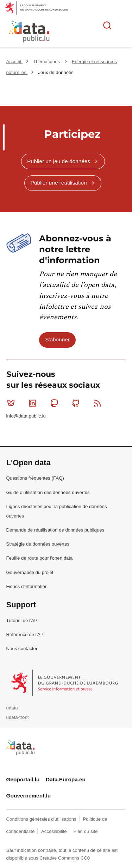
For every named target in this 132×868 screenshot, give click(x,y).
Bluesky (12, 403)
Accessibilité (55, 831)
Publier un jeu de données (59, 161)
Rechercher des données (107, 25)
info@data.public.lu (26, 416)
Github (77, 403)
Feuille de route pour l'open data (40, 558)
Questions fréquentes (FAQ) (35, 478)
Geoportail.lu (23, 779)
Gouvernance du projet (30, 572)
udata (12, 708)
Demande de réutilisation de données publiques (55, 530)
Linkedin (34, 403)
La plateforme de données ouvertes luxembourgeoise (85, 32)
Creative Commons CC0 (65, 858)
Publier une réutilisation (59, 183)
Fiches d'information (27, 586)
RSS (99, 403)
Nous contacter (22, 649)
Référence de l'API (26, 635)
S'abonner (57, 339)
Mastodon (56, 403)
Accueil (14, 62)
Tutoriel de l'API (23, 620)
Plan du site (85, 831)
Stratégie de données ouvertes (38, 544)
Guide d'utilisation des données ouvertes (48, 492)
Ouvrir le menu (123, 25)
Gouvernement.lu (29, 796)
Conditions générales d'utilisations (42, 819)
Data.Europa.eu (66, 779)
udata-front (18, 717)
